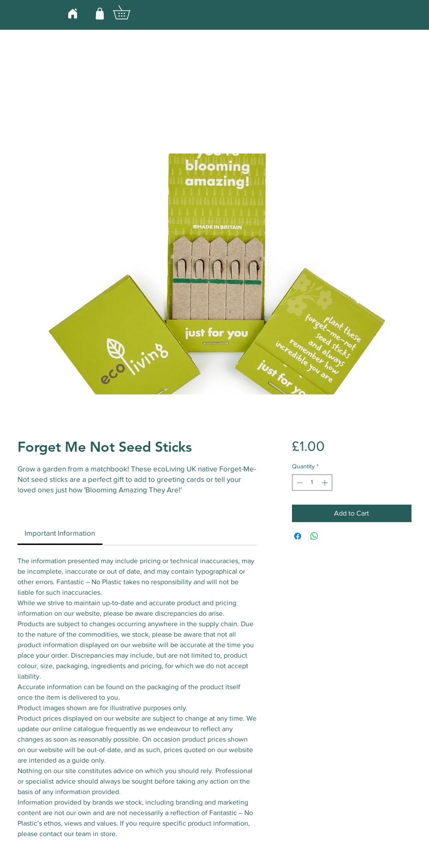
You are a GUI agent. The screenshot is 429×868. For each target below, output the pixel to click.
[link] (60, 533)
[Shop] (100, 13)
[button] (128, 12)
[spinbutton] (312, 483)
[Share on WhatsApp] (314, 536)
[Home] (72, 13)
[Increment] (325, 483)
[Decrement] (299, 483)
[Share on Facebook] (298, 536)
